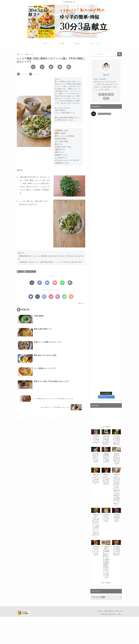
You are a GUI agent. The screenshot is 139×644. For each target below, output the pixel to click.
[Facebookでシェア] (42, 67)
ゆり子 (106, 75)
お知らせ (109, 611)
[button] (69, 67)
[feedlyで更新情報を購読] (64, 297)
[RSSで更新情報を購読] (71, 297)
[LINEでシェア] (60, 67)
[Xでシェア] (33, 67)
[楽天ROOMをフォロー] (58, 297)
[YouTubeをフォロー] (51, 297)
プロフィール (118, 611)
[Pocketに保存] (55, 283)
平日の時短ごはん (30, 271)
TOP (96, 611)
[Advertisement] (56, 630)
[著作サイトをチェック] (31, 297)
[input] (106, 54)
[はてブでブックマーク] (51, 67)
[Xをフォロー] (37, 297)
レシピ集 (20, 271)
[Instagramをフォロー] (44, 297)
